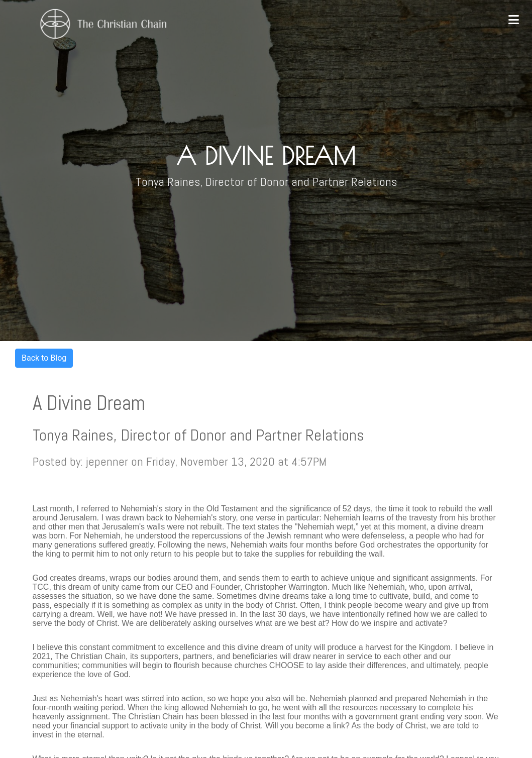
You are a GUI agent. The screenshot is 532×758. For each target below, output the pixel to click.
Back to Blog (44, 358)
